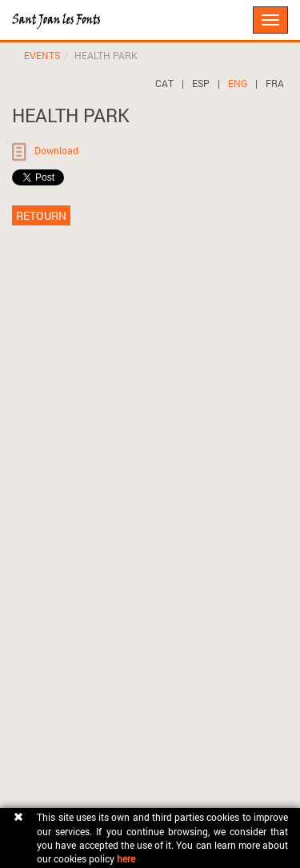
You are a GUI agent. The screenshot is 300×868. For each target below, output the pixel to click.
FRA (275, 83)
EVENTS (42, 55)
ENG (238, 83)
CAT (164, 83)
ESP (201, 83)
